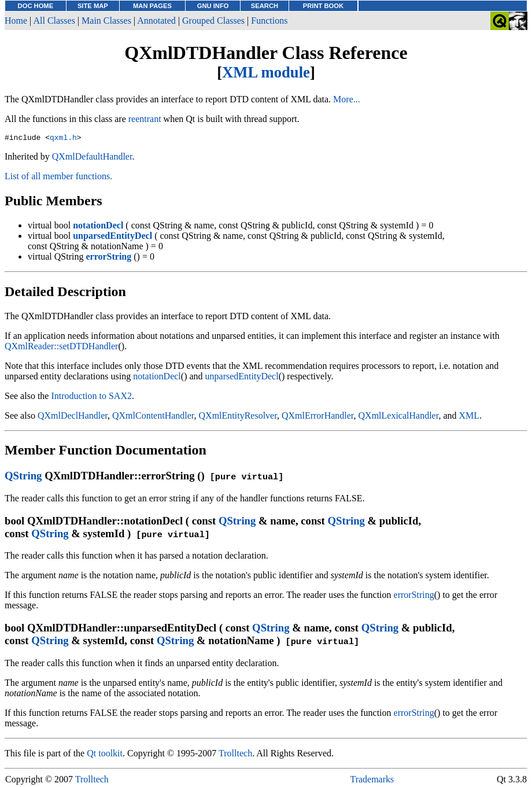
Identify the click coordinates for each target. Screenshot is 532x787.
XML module (266, 72)
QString (23, 477)
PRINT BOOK (323, 6)
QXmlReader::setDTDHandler (61, 348)
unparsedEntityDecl (242, 378)
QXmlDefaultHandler (92, 158)
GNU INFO (213, 6)
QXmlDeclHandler (73, 417)
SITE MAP (93, 6)
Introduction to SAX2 (91, 398)
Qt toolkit (105, 755)
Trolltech (235, 755)
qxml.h (63, 139)
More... (347, 99)
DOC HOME (36, 6)
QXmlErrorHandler (318, 417)
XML (470, 417)
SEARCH (265, 6)
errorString (414, 596)
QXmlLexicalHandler (399, 417)
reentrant (145, 119)
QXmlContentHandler (153, 417)
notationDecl (157, 378)
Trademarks (372, 781)
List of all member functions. (58, 178)
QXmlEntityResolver (238, 417)
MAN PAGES (152, 6)
